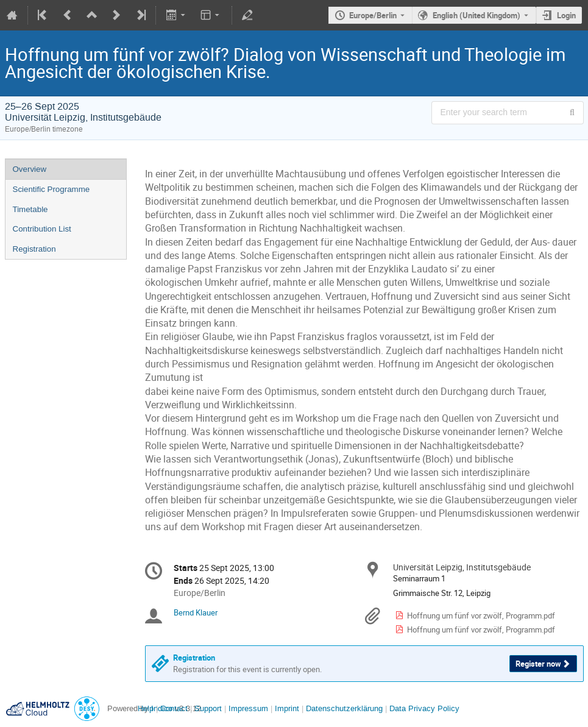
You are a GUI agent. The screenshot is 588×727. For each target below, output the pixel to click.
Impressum (247, 708)
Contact (174, 708)
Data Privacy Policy (423, 708)
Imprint (286, 708)
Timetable (30, 209)
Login (566, 15)
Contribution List (42, 229)
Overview (30, 169)
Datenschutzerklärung (343, 708)
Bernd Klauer (196, 612)
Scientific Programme (51, 189)
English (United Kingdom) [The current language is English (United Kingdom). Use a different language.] (476, 15)
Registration (34, 249)
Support (207, 708)
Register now (538, 664)
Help (146, 708)
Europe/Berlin (373, 15)
